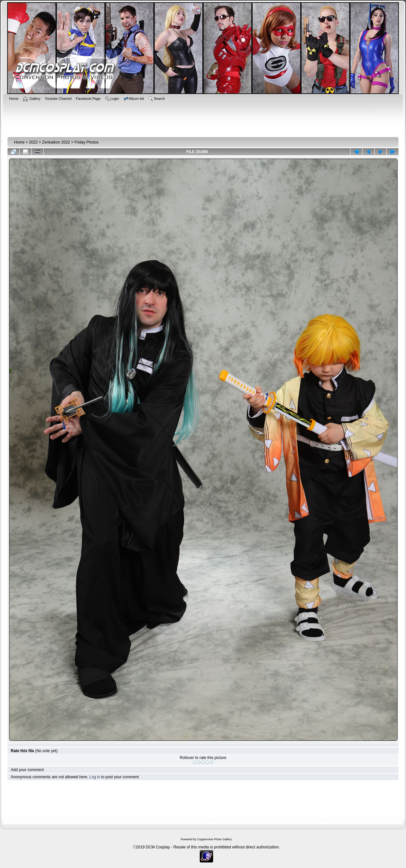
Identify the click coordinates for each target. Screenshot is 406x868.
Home (19, 142)
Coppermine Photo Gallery (214, 839)
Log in (95, 777)
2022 (33, 142)
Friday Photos (86, 142)
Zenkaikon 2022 (56, 142)
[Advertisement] (203, 118)
